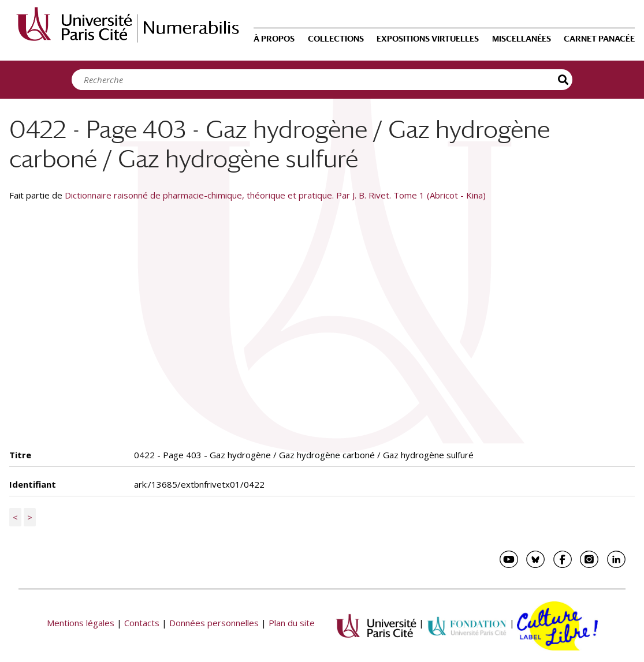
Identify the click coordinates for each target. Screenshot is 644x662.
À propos (274, 39)
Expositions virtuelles (428, 39)
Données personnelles (214, 623)
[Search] (319, 80)
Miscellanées (522, 39)
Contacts (142, 623)
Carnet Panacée (599, 39)
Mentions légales (81, 623)
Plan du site (292, 623)
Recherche (564, 80)
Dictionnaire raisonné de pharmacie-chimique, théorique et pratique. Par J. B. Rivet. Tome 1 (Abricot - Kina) (275, 195)
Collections (336, 39)
